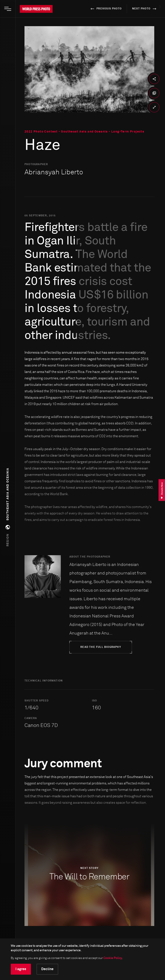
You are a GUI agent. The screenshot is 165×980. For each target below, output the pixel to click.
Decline (47, 969)
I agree (21, 969)
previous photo (105, 9)
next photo (145, 9)
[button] (8, 507)
